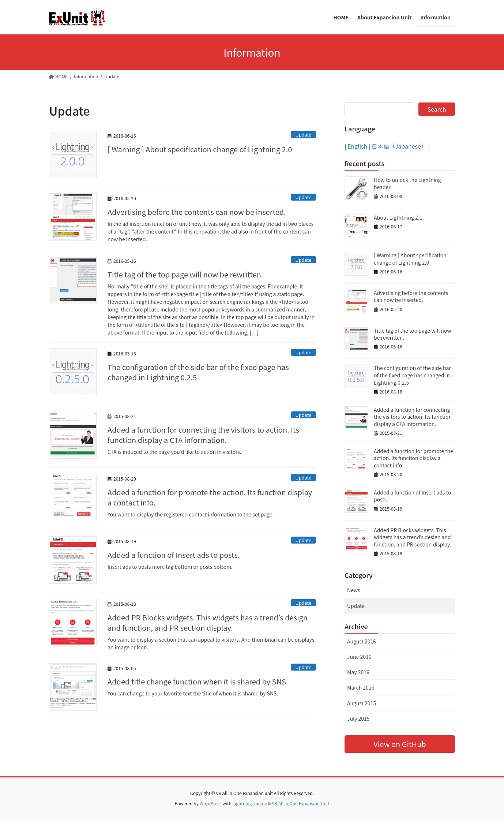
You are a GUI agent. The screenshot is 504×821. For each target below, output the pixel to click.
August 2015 (362, 703)
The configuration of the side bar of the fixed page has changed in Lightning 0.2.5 (198, 372)
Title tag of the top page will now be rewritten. (185, 274)
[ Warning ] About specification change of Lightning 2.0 (200, 149)
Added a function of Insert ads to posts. (174, 555)
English (357, 146)
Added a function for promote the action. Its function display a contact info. (210, 497)
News (354, 590)
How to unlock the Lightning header (407, 183)
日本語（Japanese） (399, 146)
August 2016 (362, 641)
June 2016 (359, 657)
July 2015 (358, 719)
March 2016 (361, 687)
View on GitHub (400, 744)
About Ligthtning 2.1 (398, 217)
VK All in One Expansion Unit (301, 803)
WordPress (211, 803)
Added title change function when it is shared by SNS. (198, 681)
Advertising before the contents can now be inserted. (197, 212)
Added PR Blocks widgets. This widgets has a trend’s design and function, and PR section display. (208, 622)
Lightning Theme (250, 803)
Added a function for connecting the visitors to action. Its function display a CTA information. (203, 435)
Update (303, 135)
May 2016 (358, 672)
